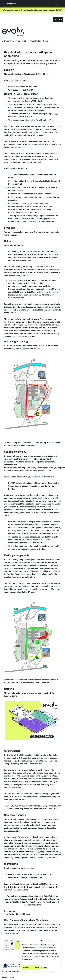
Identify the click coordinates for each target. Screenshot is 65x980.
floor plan (24, 80)
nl (56, 19)
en (61, 19)
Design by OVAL (8, 977)
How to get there (11, 80)
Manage (44, 967)
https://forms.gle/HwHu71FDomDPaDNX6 (26, 543)
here (31, 232)
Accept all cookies (31, 967)
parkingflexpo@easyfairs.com (38, 574)
